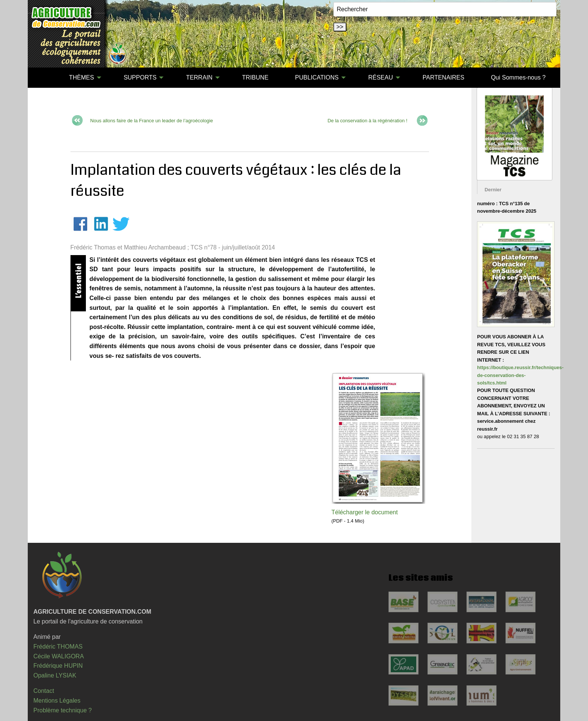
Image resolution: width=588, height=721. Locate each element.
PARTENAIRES (443, 77)
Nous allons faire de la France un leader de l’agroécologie (152, 121)
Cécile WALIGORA (59, 656)
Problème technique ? (63, 710)
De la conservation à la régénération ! (368, 121)
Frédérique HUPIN (58, 666)
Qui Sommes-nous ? (518, 77)
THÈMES (82, 77)
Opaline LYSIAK (55, 675)
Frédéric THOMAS (58, 647)
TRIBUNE (255, 77)
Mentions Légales (57, 701)
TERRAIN (199, 77)
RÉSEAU (381, 77)
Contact (44, 691)
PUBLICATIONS (317, 77)
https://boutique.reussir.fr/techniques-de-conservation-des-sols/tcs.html (520, 375)
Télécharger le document (365, 512)
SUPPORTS (140, 77)
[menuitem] (42, 78)
